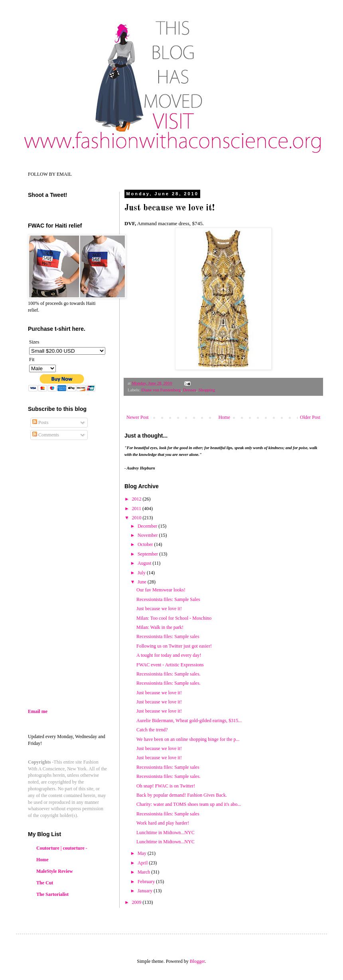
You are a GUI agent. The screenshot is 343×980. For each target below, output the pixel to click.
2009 (137, 902)
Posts (40, 422)
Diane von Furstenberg (161, 390)
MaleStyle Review (55, 871)
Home (224, 417)
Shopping (207, 390)
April (143, 863)
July (142, 573)
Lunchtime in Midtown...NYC (166, 833)
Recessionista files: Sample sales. (169, 674)
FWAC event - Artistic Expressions (170, 665)
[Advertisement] (95, 638)
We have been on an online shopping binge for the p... (188, 739)
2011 (137, 509)
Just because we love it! (159, 702)
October (146, 544)
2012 (137, 499)
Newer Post (138, 417)
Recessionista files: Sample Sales (168, 599)
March (144, 872)
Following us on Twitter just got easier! (174, 646)
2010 (137, 518)
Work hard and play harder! (163, 823)
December (148, 526)
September (148, 554)
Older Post (310, 417)
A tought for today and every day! (169, 655)
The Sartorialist (52, 894)
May (143, 853)
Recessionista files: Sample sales (168, 636)
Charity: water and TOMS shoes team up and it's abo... (189, 804)
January (146, 891)
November (148, 535)
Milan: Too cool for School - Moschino (174, 618)
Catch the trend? (152, 730)
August (145, 563)
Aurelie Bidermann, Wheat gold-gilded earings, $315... (189, 721)
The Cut (45, 883)
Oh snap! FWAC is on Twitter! (166, 786)
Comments (46, 435)
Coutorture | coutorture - (62, 848)
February (147, 882)
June (143, 582)
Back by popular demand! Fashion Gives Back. (182, 795)
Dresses (190, 390)
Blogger (197, 961)
